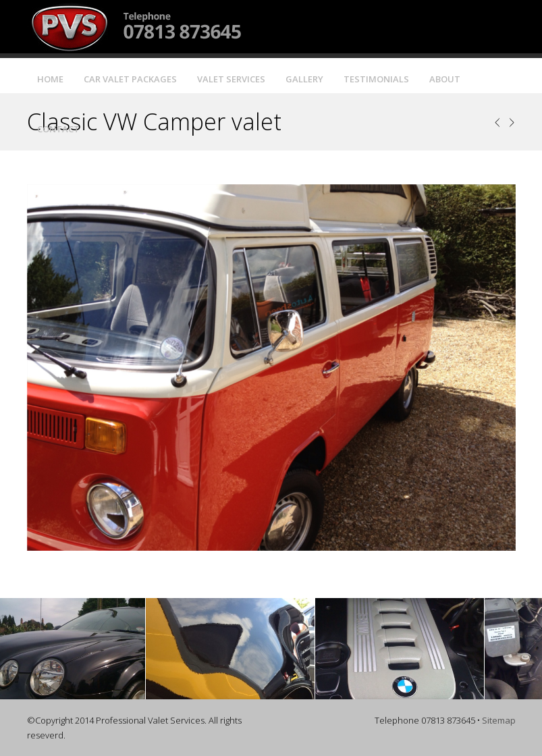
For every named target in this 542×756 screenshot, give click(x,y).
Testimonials (376, 79)
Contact (58, 129)
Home (50, 79)
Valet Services (231, 79)
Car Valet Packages (130, 79)
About (445, 79)
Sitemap (499, 720)
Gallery (304, 79)
